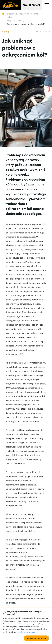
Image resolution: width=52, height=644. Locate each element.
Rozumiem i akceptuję (36, 638)
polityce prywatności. (27, 632)
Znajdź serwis (31, 5)
